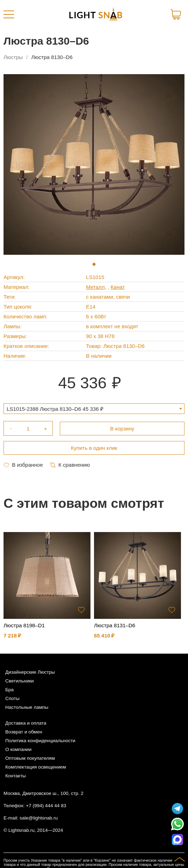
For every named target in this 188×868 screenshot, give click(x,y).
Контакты (15, 776)
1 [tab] (94, 264)
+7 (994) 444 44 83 (46, 806)
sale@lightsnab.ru (39, 818)
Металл (95, 287)
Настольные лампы (27, 707)
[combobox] (94, 409)
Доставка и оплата (26, 723)
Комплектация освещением (36, 767)
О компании (18, 749)
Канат (118, 287)
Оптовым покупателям (30, 758)
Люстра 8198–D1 (24, 625)
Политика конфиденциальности (40, 741)
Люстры (13, 57)
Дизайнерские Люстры (30, 672)
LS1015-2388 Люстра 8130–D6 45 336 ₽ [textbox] (55, 409)
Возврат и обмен (24, 732)
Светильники (20, 681)
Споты (12, 698)
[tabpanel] (94, 164)
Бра (10, 690)
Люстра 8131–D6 (115, 625)
